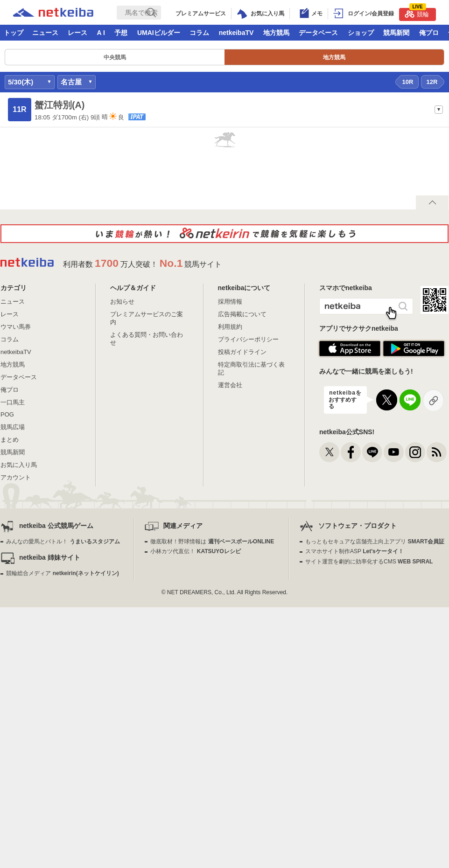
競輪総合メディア (62, 573)
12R (432, 82)
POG (7, 414)
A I (101, 33)
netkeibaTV (236, 33)
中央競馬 (115, 57)
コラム (199, 33)
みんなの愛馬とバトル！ (63, 542)
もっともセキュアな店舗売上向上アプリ (375, 542)
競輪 (417, 13)
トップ (14, 33)
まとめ (10, 440)
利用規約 (230, 327)
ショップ (361, 33)
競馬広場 (13, 427)
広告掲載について (242, 314)
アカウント (16, 477)
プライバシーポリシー (248, 339)
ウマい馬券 (16, 327)
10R (408, 82)
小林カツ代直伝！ (195, 551)
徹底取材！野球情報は (212, 542)
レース (77, 33)
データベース (318, 33)
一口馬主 (13, 402)
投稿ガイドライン (242, 352)
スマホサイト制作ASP (354, 551)
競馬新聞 (396, 33)
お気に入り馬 (19, 465)
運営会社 (230, 385)
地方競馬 (276, 33)
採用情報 (230, 302)
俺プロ (429, 33)
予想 (121, 33)
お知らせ (122, 302)
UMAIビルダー (159, 33)
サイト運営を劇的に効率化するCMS (369, 562)
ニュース (45, 33)
